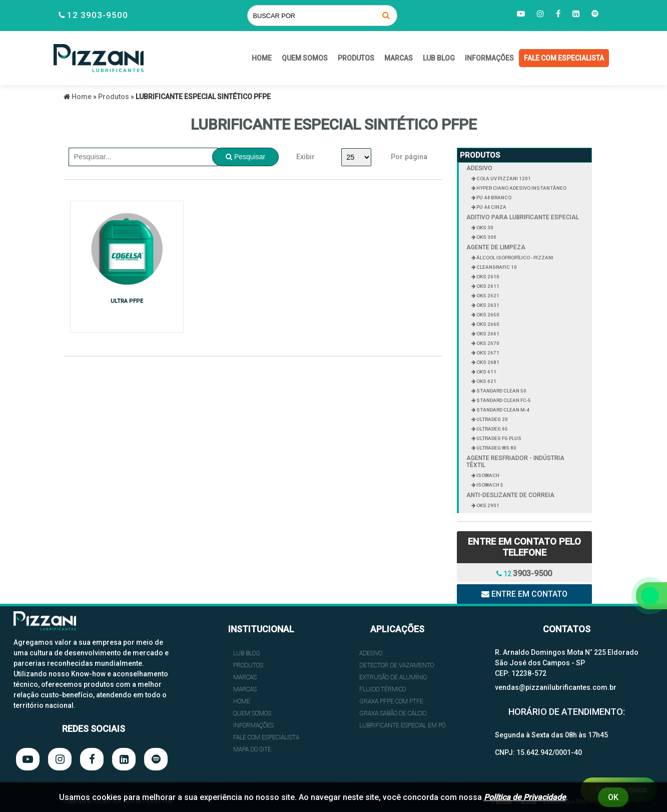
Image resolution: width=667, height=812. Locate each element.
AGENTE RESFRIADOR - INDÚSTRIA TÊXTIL (515, 462)
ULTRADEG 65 (492, 429)
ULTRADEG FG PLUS (498, 438)
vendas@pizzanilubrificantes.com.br (556, 687)
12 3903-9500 (98, 15)
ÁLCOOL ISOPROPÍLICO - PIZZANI (514, 258)
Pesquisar (245, 157)
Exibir (305, 157)
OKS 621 (486, 381)
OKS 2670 (487, 343)
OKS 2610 (487, 277)
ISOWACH (487, 475)
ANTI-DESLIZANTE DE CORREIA (510, 495)
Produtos (356, 58)
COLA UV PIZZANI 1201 (503, 178)
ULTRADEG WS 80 (496, 448)
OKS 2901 (487, 505)
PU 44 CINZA (491, 207)
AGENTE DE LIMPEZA (496, 247)
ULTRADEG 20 (492, 419)
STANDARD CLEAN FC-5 (503, 400)
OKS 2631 (487, 305)
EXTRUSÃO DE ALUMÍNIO (393, 677)
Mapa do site (252, 749)
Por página (409, 157)
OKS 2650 (487, 315)
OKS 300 (486, 237)
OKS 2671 (487, 353)
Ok (613, 797)
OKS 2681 (487, 362)
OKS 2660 (487, 324)
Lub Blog (439, 58)
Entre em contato (524, 594)
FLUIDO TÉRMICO (383, 689)
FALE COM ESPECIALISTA (564, 58)
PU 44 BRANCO (493, 197)
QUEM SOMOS (305, 58)
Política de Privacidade (525, 797)
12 (524, 573)
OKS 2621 (487, 296)
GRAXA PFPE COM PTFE (391, 701)
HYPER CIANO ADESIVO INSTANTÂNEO (521, 188)
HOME (262, 58)
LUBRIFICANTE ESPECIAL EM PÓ (402, 725)
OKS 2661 (487, 334)
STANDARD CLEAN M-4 (502, 410)
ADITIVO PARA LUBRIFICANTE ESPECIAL (523, 217)
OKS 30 (484, 228)
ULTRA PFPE (125, 301)
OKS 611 (486, 372)
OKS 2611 (487, 286)
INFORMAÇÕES (489, 58)
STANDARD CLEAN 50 (501, 391)
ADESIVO (479, 168)
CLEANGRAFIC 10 (496, 267)
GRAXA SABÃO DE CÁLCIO (393, 713)
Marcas (399, 58)
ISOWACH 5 (489, 485)
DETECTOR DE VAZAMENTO (397, 665)
